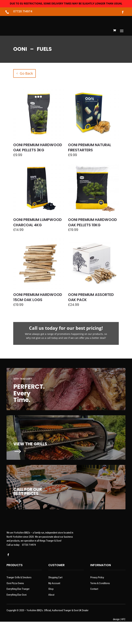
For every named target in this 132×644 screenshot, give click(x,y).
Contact (94, 611)
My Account (54, 606)
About (51, 617)
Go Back (26, 86)
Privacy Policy (97, 600)
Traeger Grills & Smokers (19, 600)
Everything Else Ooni (16, 617)
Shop (51, 611)
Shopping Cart (55, 600)
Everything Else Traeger (18, 611)
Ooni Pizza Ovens (15, 606)
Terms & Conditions (100, 606)
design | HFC (119, 642)
